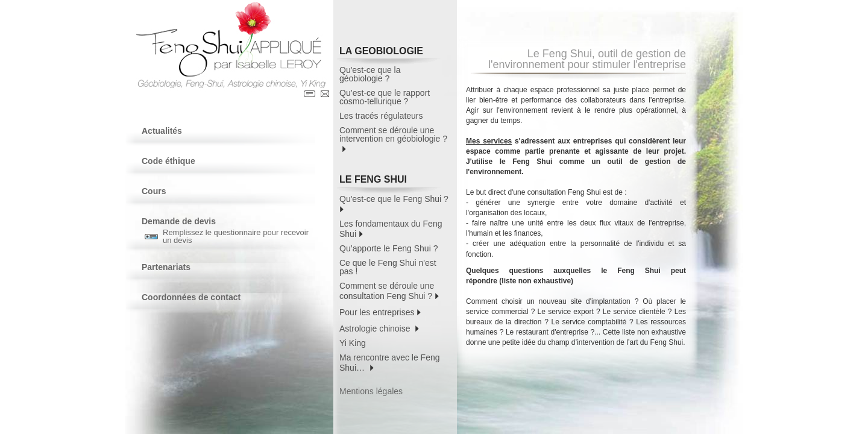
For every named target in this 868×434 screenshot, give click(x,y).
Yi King (353, 343)
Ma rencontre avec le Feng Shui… (390, 363)
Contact (325, 94)
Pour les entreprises (380, 311)
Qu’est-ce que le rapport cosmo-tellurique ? (385, 97)
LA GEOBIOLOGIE (390, 53)
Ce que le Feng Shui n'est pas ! (388, 267)
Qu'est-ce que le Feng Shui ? (395, 203)
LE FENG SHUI (390, 181)
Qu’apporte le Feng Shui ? (388, 248)
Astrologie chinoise (379, 328)
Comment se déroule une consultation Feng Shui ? (389, 291)
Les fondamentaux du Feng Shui (391, 229)
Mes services (489, 141)
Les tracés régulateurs (381, 116)
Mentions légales (371, 391)
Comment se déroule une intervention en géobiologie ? (393, 140)
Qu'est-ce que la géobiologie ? (370, 74)
